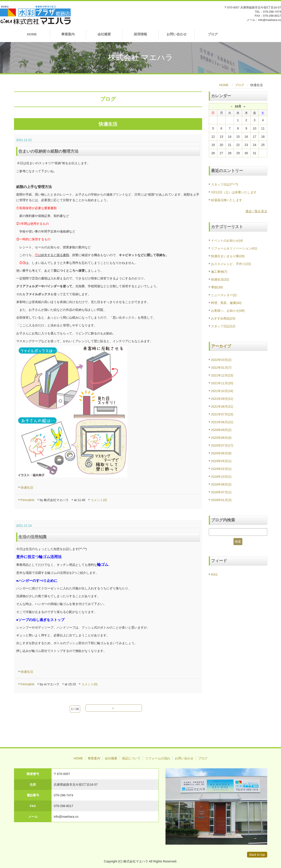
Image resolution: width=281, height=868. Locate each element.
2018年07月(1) (221, 492)
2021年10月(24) (222, 391)
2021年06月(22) (222, 422)
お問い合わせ (177, 34)
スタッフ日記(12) (223, 326)
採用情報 (140, 34)
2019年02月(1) (221, 469)
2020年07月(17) (222, 445)
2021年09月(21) (222, 399)
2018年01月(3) (221, 500)
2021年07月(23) (222, 414)
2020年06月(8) (221, 453)
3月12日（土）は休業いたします (234, 192)
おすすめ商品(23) (223, 318)
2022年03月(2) (221, 360)
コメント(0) (99, 500)
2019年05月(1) (221, 461)
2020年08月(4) (221, 438)
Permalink (28, 500)
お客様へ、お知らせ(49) (228, 311)
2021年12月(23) (222, 375)
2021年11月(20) (222, 383)
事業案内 (68, 34)
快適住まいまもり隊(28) (228, 256)
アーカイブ (221, 346)
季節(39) (217, 287)
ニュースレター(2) (224, 295)
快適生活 (27, 488)
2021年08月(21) (222, 407)
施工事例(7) (219, 272)
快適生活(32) (220, 279)
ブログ (213, 34)
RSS (214, 575)
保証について (131, 758)
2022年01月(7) (221, 368)
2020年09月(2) (221, 430)
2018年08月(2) (221, 484)
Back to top (257, 855)
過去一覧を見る (256, 211)
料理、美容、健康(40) (226, 303)
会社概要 (104, 34)
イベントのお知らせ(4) (227, 241)
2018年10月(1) (221, 477)
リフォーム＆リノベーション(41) (234, 248)
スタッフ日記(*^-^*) (225, 184)
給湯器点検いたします (227, 200)
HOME (32, 34)
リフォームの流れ (158, 758)
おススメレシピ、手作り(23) (231, 264)
